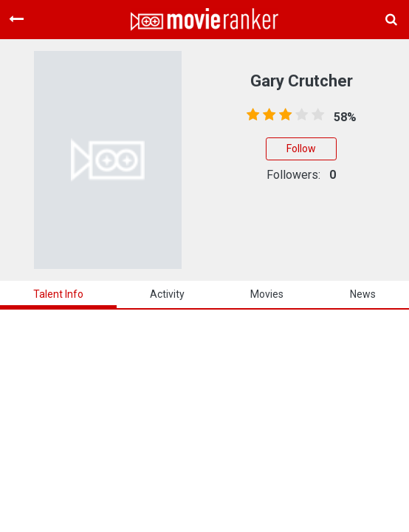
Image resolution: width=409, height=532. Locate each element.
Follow (301, 149)
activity (167, 294)
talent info (58, 294)
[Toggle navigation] (16, 19)
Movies (267, 294)
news (363, 294)
